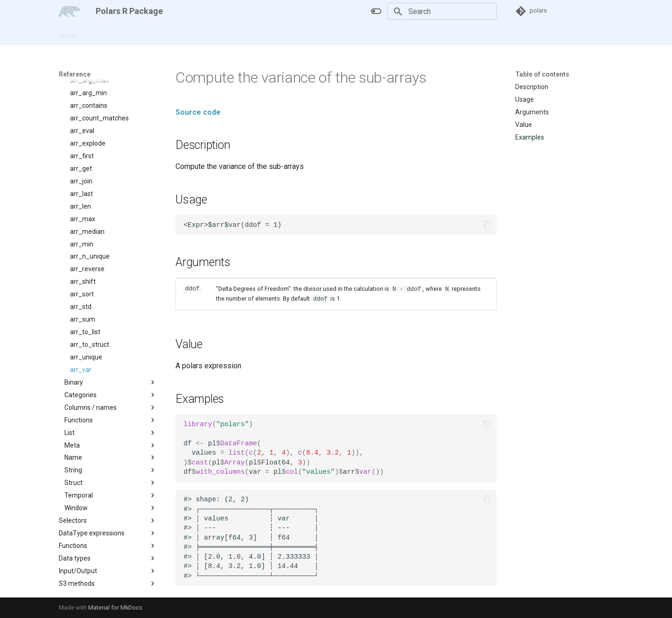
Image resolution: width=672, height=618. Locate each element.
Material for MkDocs (115, 607)
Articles (99, 34)
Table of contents (542, 74)
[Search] (442, 11)
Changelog (180, 34)
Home (68, 34)
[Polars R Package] (70, 11)
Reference (137, 34)
